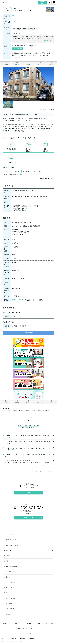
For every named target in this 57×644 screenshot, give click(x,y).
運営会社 (6, 623)
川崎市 (9, 411)
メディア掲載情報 (49, 623)
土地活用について (22, 628)
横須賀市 (29, 411)
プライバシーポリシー (18, 623)
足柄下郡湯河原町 (37, 411)
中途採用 (38, 623)
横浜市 (4, 411)
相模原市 (15, 411)
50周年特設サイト (35, 628)
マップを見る (18, 49)
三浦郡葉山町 (47, 411)
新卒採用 (30, 623)
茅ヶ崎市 (22, 411)
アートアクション (29, 634)
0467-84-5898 (16, 300)
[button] (6, 84)
